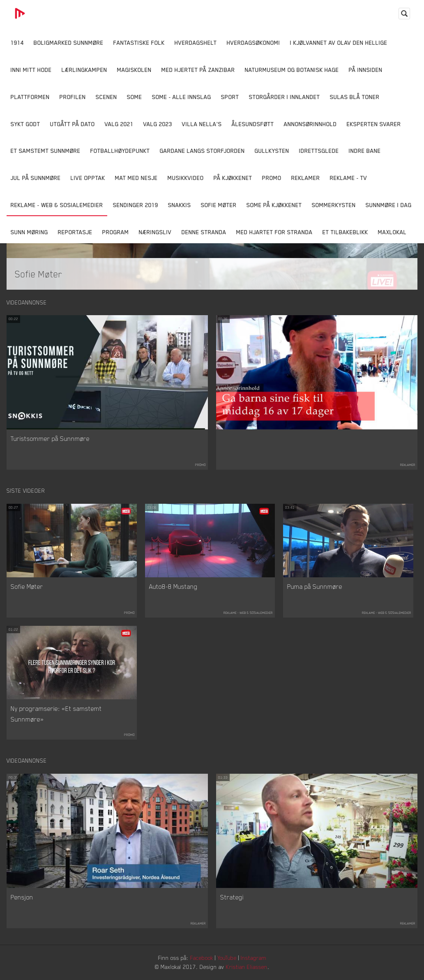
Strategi (232, 897)
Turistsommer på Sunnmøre (50, 438)
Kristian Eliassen (247, 967)
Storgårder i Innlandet (285, 97)
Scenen (106, 97)
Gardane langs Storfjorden (202, 151)
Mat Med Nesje (136, 178)
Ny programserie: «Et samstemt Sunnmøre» (56, 714)
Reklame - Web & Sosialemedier (57, 205)
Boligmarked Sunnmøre (69, 43)
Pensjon (22, 897)
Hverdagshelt (196, 43)
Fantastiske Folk (139, 43)
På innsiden (366, 70)
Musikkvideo (186, 178)
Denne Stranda (204, 232)
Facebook (202, 958)
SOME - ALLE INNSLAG (182, 97)
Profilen (73, 97)
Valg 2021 (119, 124)
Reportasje (75, 232)
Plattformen (30, 97)
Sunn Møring (29, 232)
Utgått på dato (73, 124)
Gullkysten (272, 151)
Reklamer (306, 178)
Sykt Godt (25, 124)
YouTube (227, 958)
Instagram (253, 958)
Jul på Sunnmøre (36, 178)
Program (116, 232)
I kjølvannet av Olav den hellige (339, 43)
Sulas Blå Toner (355, 97)
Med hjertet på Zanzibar (198, 70)
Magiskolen (134, 70)
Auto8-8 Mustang (173, 586)
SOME (135, 97)
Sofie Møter (219, 205)
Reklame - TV (349, 178)
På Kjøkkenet (233, 178)
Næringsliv (155, 232)
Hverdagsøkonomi (253, 43)
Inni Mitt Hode (31, 70)
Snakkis (180, 205)
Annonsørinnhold (310, 124)
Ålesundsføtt (253, 124)
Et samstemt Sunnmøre (46, 151)
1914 (17, 43)
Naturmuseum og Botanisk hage (292, 70)
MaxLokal (392, 232)
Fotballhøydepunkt (120, 151)
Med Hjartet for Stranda (274, 232)
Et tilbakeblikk (345, 232)
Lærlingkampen (84, 70)
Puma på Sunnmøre (315, 586)
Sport (230, 97)
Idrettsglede (319, 151)
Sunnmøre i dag (389, 205)
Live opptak (88, 178)
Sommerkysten (334, 205)
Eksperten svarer (374, 124)
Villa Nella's (202, 124)
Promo (272, 178)
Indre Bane (365, 151)
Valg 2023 (158, 124)
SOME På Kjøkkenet (274, 205)
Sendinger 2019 (136, 205)
